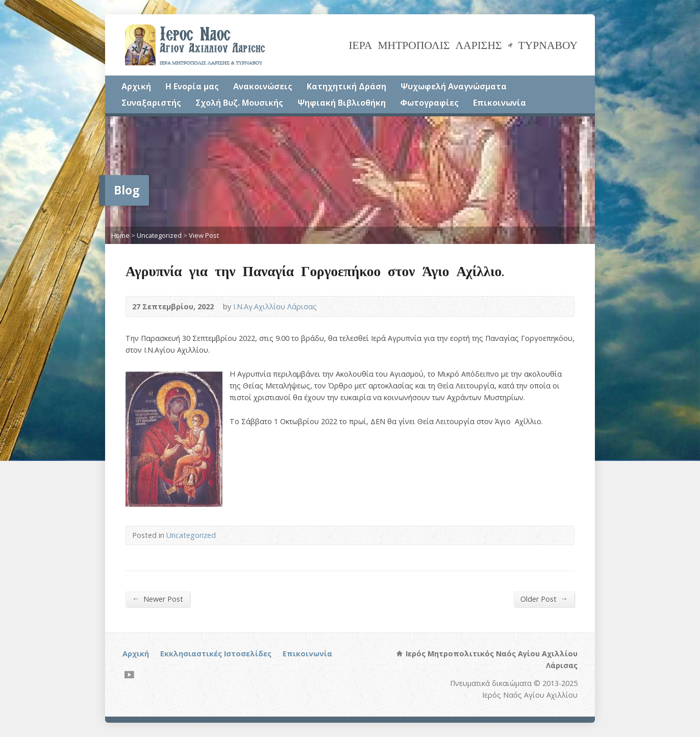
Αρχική (136, 86)
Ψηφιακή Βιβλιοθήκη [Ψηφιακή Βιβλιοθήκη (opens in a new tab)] (342, 103)
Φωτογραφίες (429, 103)
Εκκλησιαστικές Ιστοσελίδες (216, 654)
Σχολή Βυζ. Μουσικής (239, 103)
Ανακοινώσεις (263, 86)
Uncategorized (159, 235)
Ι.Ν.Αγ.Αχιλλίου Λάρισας (275, 306)
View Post (204, 235)
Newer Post (158, 599)
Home (120, 235)
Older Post (544, 599)
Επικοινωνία (499, 103)
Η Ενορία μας (192, 86)
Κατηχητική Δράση (346, 86)
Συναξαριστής (151, 103)
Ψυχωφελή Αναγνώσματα (454, 86)
